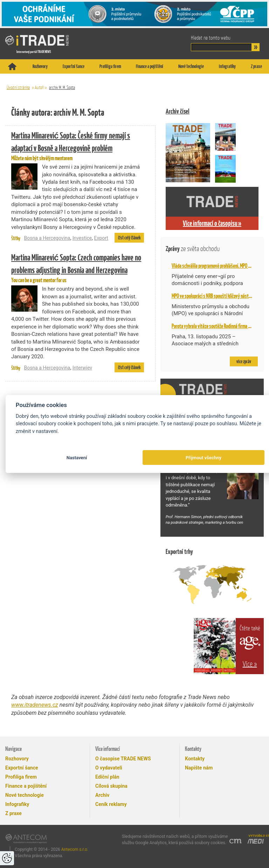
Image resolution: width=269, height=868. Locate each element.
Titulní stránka (12, 66)
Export (101, 238)
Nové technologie (191, 66)
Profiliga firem (110, 66)
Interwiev (82, 368)
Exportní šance (74, 66)
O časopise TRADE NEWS (123, 759)
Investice (82, 238)
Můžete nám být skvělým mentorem (78, 145)
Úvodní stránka (18, 87)
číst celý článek (129, 238)
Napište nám (199, 768)
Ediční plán (107, 777)
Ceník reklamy (111, 804)
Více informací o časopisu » (212, 223)
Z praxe (256, 66)
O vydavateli (109, 768)
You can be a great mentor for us (78, 267)
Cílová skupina (111, 786)
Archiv (102, 795)
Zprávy (193, 249)
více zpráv (244, 361)
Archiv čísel (178, 111)
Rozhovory (40, 66)
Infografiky (227, 66)
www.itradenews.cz (35, 705)
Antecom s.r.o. (75, 849)
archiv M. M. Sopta (62, 87)
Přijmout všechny (204, 458)
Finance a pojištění (150, 66)
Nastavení (77, 458)
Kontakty (195, 759)
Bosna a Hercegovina (47, 238)
